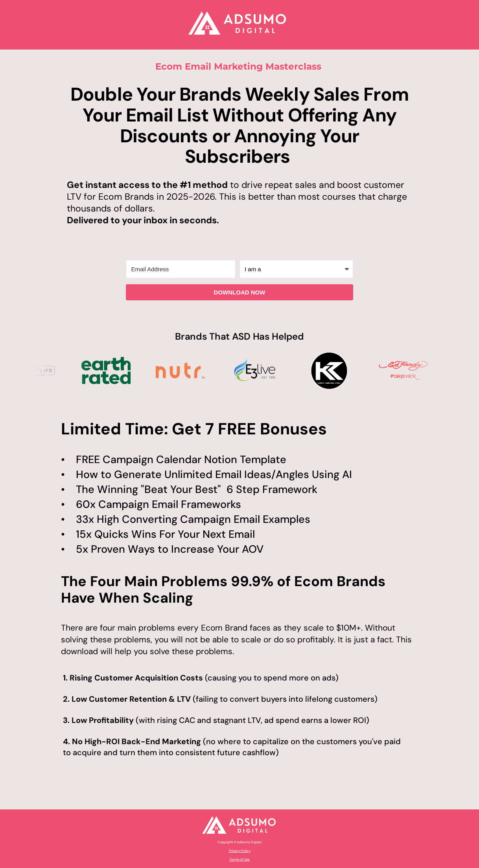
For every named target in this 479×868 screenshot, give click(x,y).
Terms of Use (239, 859)
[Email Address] (181, 269)
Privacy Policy (240, 851)
